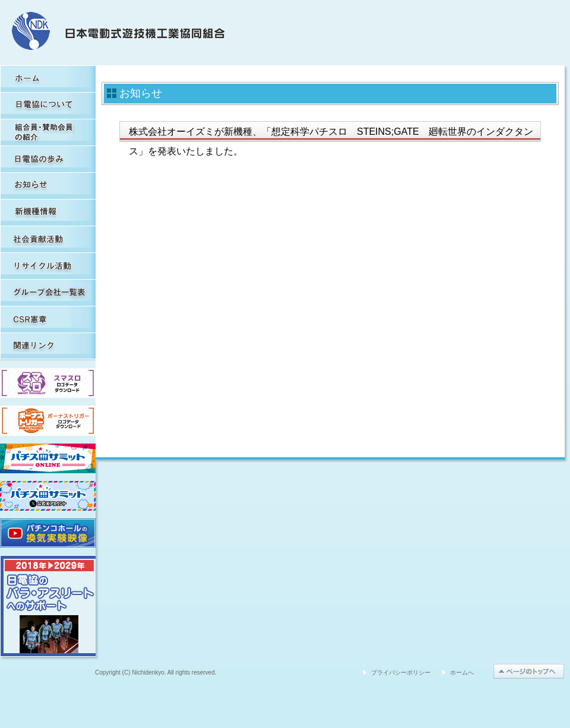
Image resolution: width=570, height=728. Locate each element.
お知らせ (48, 186)
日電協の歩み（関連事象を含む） (48, 159)
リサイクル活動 (48, 266)
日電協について (48, 105)
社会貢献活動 (48, 239)
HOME (48, 79)
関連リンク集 (48, 346)
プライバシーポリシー (401, 672)
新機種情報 (48, 212)
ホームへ (462, 672)
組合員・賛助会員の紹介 (48, 132)
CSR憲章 (48, 319)
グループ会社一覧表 (48, 292)
